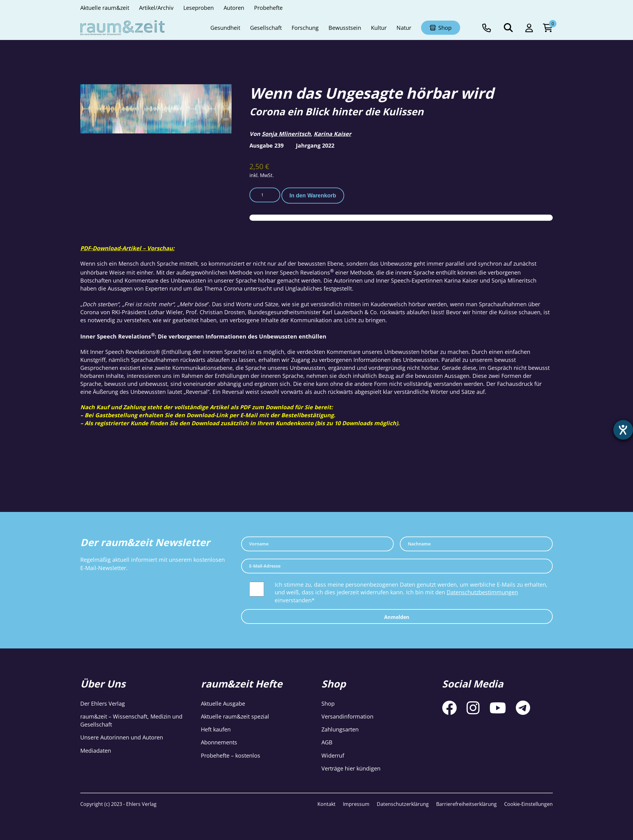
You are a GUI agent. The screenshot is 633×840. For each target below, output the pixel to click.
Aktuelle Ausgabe (223, 703)
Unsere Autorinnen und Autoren (122, 737)
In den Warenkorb (313, 196)
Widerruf (333, 755)
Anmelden (397, 617)
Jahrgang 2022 (315, 145)
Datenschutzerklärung (403, 804)
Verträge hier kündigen (351, 768)
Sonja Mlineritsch (286, 134)
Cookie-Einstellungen (528, 804)
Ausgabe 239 (267, 145)
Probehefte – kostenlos (231, 755)
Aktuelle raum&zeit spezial (235, 716)
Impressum (356, 804)
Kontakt (326, 804)
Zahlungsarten (340, 729)
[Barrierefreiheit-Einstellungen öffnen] (623, 430)
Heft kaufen (216, 729)
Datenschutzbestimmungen (482, 592)
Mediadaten (96, 751)
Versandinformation (347, 716)
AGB (327, 742)
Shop (328, 703)
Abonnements (219, 742)
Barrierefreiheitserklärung (466, 804)
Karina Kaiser (332, 134)
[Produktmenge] (265, 195)
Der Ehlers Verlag (103, 703)
